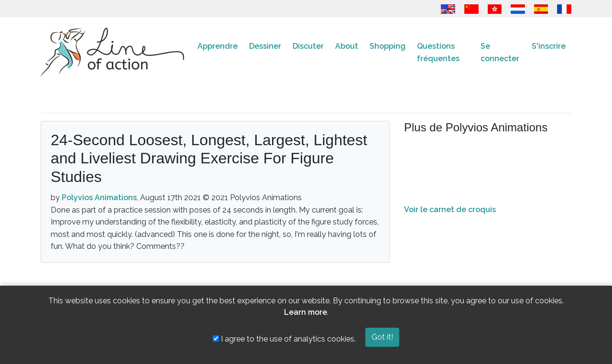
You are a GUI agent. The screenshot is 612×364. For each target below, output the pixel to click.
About (347, 46)
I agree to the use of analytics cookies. (284, 339)
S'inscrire (549, 46)
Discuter (308, 46)
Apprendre (218, 46)
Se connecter (500, 52)
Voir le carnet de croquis (450, 209)
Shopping (388, 46)
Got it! (382, 337)
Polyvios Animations (99, 198)
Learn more (306, 312)
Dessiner (265, 46)
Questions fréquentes (438, 52)
